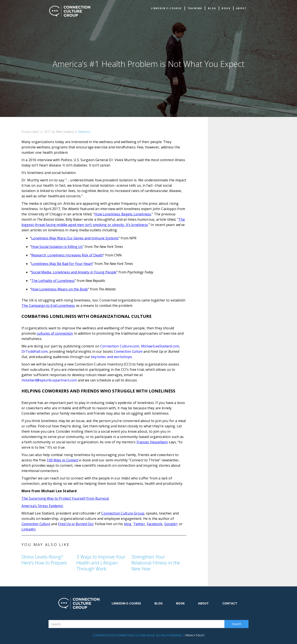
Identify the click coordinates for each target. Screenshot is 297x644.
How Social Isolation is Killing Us (57, 247)
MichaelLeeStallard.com (160, 346)
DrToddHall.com (35, 351)
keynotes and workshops (111, 357)
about (241, 8)
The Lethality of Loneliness (53, 281)
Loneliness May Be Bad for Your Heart (62, 264)
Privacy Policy (195, 635)
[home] (70, 11)
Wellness (84, 132)
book (226, 8)
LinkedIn (29, 529)
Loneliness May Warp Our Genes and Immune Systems (75, 238)
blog (128, 524)
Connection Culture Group (123, 513)
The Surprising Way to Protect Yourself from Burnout (65, 498)
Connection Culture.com (120, 346)
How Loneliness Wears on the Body (60, 289)
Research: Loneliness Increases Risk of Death (67, 255)
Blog (212, 8)
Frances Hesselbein (152, 442)
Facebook (155, 524)
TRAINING (195, 8)
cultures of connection (55, 333)
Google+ (171, 524)
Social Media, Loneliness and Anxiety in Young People (74, 272)
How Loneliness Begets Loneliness (123, 214)
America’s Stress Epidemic (42, 506)
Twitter (139, 524)
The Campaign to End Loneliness (48, 306)
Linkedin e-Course (166, 8)
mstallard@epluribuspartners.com (49, 380)
